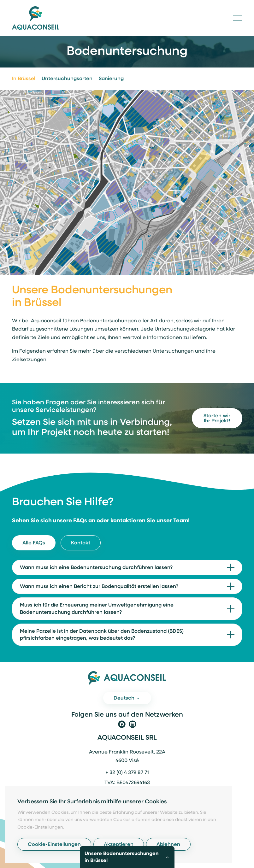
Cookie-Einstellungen (54, 845)
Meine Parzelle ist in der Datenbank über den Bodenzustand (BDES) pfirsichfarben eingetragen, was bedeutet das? (102, 635)
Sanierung (111, 79)
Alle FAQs (34, 543)
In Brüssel (24, 79)
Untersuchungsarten (67, 79)
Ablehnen (168, 845)
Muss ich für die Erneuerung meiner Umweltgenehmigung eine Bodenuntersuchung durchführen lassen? (97, 609)
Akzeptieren (119, 845)
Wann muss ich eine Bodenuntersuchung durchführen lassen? (96, 568)
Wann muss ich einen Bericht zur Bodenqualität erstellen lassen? (99, 587)
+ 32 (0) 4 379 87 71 (127, 773)
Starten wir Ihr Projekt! (217, 419)
